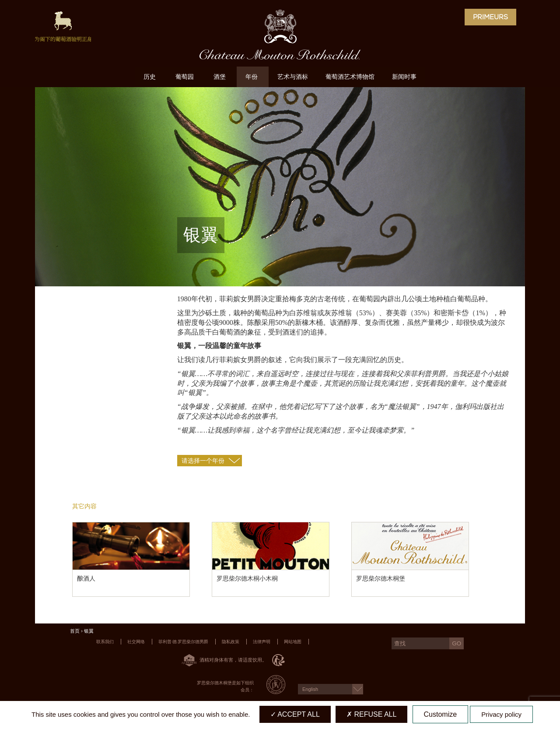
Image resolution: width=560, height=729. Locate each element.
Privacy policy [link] (501, 714)
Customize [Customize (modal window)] (441, 714)
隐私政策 (231, 642)
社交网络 (136, 642)
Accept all (295, 714)
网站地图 (293, 642)
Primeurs (490, 17)
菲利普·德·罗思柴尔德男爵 (183, 642)
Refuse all (371, 714)
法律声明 (262, 642)
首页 (75, 631)
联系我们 (105, 642)
